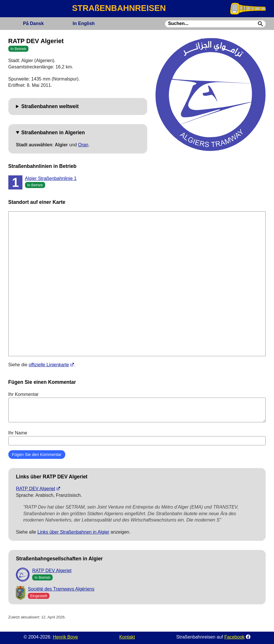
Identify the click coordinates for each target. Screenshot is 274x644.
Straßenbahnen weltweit (50, 106)
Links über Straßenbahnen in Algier (73, 532)
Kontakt (127, 637)
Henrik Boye (65, 637)
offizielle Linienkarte (49, 365)
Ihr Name (137, 438)
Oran (83, 145)
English (84, 23)
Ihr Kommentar (137, 407)
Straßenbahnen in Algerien (53, 133)
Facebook (234, 637)
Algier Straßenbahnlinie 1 (51, 178)
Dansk (33, 23)
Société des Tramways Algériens (61, 589)
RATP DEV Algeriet (35, 489)
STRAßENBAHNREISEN (119, 8)
